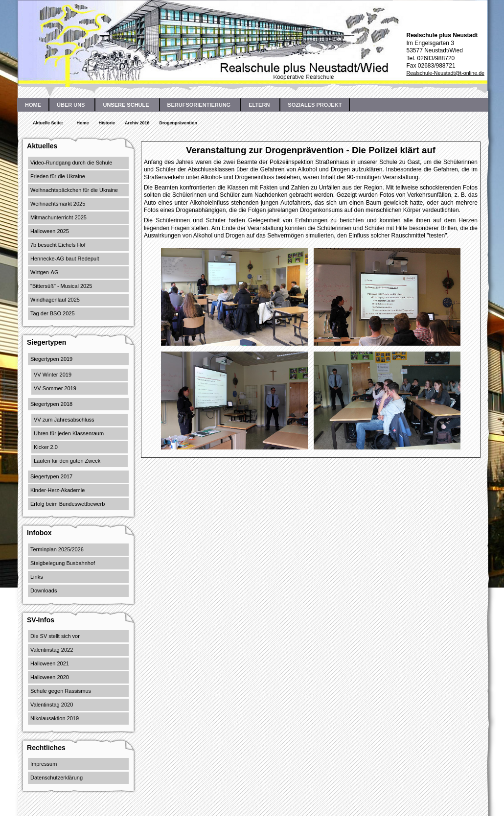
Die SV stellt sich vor (55, 636)
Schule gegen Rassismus (61, 691)
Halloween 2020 (50, 677)
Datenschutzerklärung (57, 778)
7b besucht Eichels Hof (58, 245)
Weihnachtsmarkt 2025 (58, 204)
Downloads (44, 590)
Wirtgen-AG (44, 272)
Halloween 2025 (50, 231)
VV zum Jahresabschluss (64, 420)
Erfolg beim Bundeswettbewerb (68, 504)
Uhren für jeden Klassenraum (69, 433)
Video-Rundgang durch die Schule (71, 163)
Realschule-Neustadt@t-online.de (445, 73)
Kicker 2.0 (46, 447)
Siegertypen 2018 (51, 404)
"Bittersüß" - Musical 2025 (61, 286)
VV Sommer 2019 (55, 388)
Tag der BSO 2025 (53, 313)
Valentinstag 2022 (52, 650)
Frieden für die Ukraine (58, 176)
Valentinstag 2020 (52, 705)
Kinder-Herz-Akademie (57, 490)
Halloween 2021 (50, 663)
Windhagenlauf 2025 (55, 300)
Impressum (44, 764)
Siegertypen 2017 (51, 476)
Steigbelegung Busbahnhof (63, 563)
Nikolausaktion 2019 (55, 718)
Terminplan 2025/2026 (57, 549)
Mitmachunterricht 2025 (58, 217)
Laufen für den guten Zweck (67, 461)
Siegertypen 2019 (51, 359)
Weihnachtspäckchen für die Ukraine (74, 190)
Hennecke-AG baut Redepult (65, 259)
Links (37, 577)
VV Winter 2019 (53, 375)
